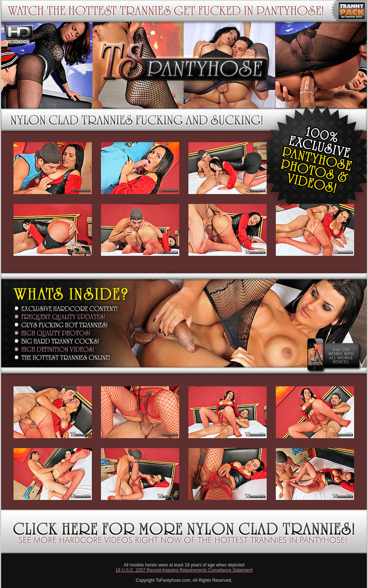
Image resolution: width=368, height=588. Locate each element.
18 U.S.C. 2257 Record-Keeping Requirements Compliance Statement (184, 570)
